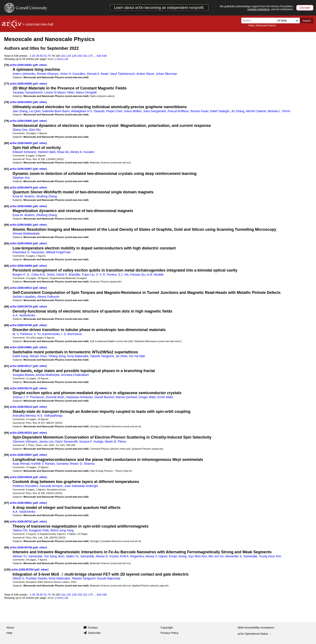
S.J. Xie (123, 275)
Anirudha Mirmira (24, 416)
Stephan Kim (21, 178)
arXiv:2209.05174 (21, 388)
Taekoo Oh (20, 530)
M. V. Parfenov (22, 334)
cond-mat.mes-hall (39, 24)
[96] (6, 477)
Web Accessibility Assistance (256, 628)
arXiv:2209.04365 (21, 121)
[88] (6, 306)
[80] (6, 143)
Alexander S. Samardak (241, 556)
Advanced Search (266, 25)
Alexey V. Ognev (156, 556)
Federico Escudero (25, 486)
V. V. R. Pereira (106, 275)
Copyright (167, 628)
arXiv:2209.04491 (21, 225)
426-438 (102, 56)
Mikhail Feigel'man (58, 252)
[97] (6, 503)
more (60, 59)
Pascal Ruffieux (178, 111)
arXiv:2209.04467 (21, 169)
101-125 (66, 56)
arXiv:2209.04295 (21, 84)
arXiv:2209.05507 (21, 455)
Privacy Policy (169, 633)
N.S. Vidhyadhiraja (50, 416)
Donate (305, 8)
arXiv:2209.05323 (21, 433)
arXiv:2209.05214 (21, 407)
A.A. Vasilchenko (24, 315)
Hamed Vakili (47, 152)
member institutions (258, 9)
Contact (93, 628)
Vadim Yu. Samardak (80, 556)
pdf (36, 65)
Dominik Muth (55, 397)
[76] (6, 65)
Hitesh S (18, 578)
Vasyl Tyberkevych (122, 74)
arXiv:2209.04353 (21, 102)
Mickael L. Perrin (279, 111)
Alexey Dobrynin (48, 297)
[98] (6, 522)
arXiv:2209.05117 (21, 366)
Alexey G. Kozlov (107, 556)
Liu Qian (35, 111)
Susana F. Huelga (91, 442)
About (10, 628)
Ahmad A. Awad (97, 74)
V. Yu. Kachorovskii (47, 334)
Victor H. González (73, 74)
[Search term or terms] (260, 21)
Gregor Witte (147, 397)
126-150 (77, 56)
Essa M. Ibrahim (23, 196)
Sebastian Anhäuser (79, 397)
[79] (6, 121)
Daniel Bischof (104, 397)
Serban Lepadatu (24, 297)
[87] (6, 288)
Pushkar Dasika (36, 578)
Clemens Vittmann (25, 442)
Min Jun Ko (216, 556)
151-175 (88, 56)
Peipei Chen (114, 111)
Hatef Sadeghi (220, 111)
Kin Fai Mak (137, 356)
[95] (6, 455)
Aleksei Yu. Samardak (27, 556)
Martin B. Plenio (116, 442)
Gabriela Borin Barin (56, 111)
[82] (6, 188)
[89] (6, 325)
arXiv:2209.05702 (21, 522)
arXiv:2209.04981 (21, 347)
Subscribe (94, 633)
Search (307, 21)
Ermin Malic (165, 397)
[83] (6, 206)
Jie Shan (122, 356)
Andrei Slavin (145, 74)
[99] (6, 547)
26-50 (39, 56)
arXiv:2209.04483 (21, 206)
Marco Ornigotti (86, 92)
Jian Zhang (20, 111)
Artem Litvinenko (24, 74)
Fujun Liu (88, 275)
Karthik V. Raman (43, 464)
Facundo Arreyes (51, 486)
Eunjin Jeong (178, 556)
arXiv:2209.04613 (21, 288)
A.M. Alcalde (155, 275)
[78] (6, 102)
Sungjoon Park (39, 530)
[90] (6, 347)
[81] (6, 169)
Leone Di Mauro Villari (59, 92)
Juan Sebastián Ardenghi (81, 486)
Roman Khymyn (48, 74)
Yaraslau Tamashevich (28, 92)
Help (251, 25)
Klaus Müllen (133, 111)
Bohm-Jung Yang (62, 530)
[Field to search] (288, 21)
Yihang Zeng (57, 356)
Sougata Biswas (23, 375)
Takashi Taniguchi (102, 356)
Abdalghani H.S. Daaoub (88, 111)
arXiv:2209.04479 (21, 188)
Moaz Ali (63, 152)
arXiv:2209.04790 (21, 325)
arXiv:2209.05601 (21, 503)
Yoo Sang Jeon (54, 556)
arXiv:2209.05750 (23, 570)
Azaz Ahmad (21, 464)
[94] (6, 433)
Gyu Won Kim (198, 556)
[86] (6, 266)
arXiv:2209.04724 (21, 306)
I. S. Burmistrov (72, 334)
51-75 (47, 56)
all (66, 59)
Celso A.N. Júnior (43, 275)
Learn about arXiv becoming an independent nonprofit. (159, 8)
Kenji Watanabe (78, 356)
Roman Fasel (199, 111)
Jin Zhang (238, 111)
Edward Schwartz (24, 152)
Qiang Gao (20, 130)
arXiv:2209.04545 (21, 243)
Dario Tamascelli (66, 442)
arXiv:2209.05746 (21, 547)
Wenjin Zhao (38, 356)
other (43, 65)
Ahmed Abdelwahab (26, 234)
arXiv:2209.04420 (21, 143)
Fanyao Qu (138, 275)
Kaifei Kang (20, 356)
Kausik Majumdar (109, 578)
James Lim (46, 442)
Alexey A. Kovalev (82, 152)
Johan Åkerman (167, 74)
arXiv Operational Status (255, 634)
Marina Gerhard (126, 397)
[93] (6, 407)
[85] (6, 243)
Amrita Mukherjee (48, 375)
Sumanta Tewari (67, 464)
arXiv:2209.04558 (21, 266)
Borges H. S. (21, 275)
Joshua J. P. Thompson (28, 397)
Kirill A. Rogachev (132, 556)
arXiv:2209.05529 (21, 477)
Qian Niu (35, 130)
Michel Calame (256, 111)
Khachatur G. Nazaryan (28, 252)
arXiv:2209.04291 (21, 65)
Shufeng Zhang (46, 196)
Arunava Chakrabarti (75, 375)
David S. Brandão (68, 275)
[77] (6, 84)
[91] (6, 366)
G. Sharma (87, 464)
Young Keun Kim (270, 556)
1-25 (32, 56)
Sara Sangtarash (155, 111)
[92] (6, 388)
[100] (7, 570)
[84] (6, 225)
